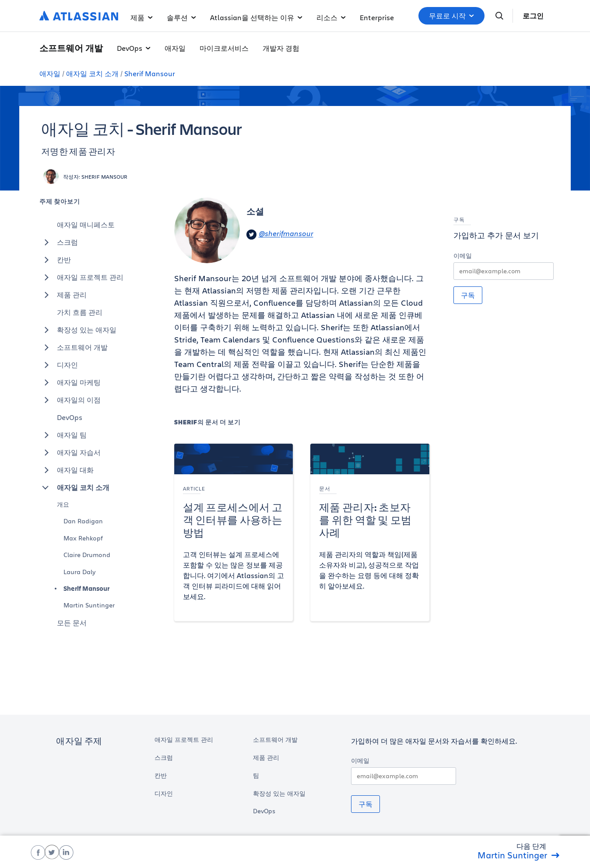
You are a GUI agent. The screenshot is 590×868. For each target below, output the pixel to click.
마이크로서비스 (224, 48)
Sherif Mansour (150, 73)
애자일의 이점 (70, 400)
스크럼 (59, 242)
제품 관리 (63, 295)
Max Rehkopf (83, 538)
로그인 (533, 16)
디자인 (59, 365)
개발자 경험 (281, 48)
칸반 (55, 260)
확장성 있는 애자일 (78, 330)
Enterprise (377, 17)
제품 (142, 17)
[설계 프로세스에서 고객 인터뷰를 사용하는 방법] (234, 532)
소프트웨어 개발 (74, 347)
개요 (63, 504)
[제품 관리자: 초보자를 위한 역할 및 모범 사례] (370, 532)
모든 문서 (72, 623)
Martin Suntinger (89, 605)
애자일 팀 (63, 435)
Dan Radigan (83, 521)
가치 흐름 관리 (80, 312)
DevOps (134, 48)
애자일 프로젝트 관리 (81, 277)
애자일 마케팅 (70, 382)
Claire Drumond (87, 555)
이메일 (463, 256)
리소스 (331, 17)
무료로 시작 (451, 16)
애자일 (175, 48)
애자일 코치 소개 (92, 73)
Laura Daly (80, 572)
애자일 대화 (67, 470)
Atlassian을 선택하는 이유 (256, 17)
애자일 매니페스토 (86, 224)
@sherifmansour (280, 235)
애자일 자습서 (70, 452)
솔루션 (181, 17)
